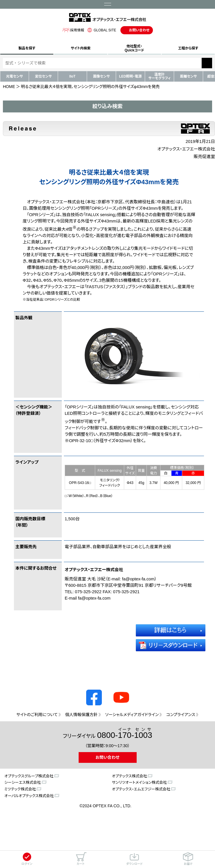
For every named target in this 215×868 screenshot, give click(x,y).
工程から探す (188, 48)
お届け (188, 859)
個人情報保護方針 (82, 715)
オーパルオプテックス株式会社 (29, 796)
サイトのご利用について (37, 715)
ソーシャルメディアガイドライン (132, 715)
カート (81, 859)
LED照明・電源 (130, 76)
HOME (9, 87)
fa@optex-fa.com (138, 579)
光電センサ (15, 76)
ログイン (27, 859)
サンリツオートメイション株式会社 (139, 782)
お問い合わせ (139, 30)
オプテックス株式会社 (130, 776)
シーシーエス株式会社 (23, 782)
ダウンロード (134, 859)
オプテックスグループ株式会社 (29, 776)
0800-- (125, 733)
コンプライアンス (181, 715)
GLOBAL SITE (101, 30)
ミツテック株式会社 (20, 789)
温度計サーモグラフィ (159, 76)
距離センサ (189, 76)
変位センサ (44, 76)
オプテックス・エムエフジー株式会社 (141, 789)
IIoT (72, 76)
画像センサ (102, 76)
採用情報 (73, 30)
